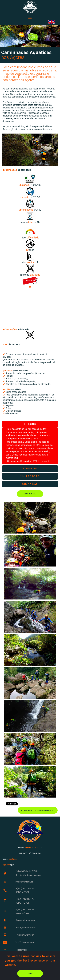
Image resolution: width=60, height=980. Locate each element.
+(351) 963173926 (25, 888)
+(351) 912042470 (25, 899)
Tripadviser (21, 950)
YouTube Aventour (25, 942)
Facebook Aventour (26, 920)
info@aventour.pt (24, 882)
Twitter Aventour (25, 935)
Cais (18, 871)
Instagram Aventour (26, 927)
